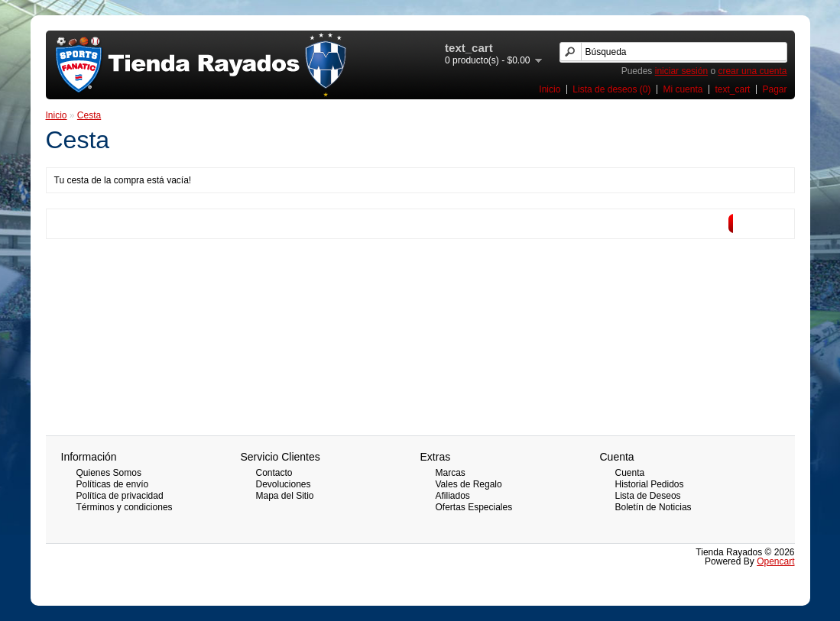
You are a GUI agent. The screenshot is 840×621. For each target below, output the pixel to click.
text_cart (732, 89)
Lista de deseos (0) (611, 89)
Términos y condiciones (125, 507)
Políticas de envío (113, 484)
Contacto (274, 473)
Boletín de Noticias (654, 507)
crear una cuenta (752, 71)
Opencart (775, 561)
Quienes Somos (109, 473)
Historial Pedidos (650, 484)
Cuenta (630, 473)
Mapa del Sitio (285, 496)
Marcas (451, 473)
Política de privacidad (120, 496)
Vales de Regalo (469, 484)
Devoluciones (284, 484)
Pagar (774, 89)
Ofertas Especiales (474, 507)
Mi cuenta (683, 89)
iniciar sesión (681, 71)
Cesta (89, 115)
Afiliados (453, 496)
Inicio (550, 89)
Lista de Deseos (648, 496)
